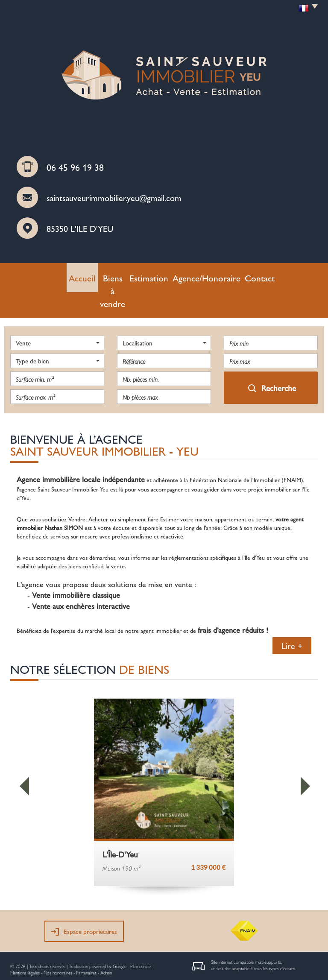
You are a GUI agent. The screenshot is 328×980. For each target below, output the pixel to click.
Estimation (158, 275)
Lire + (292, 616)
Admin (106, 943)
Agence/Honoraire (204, 275)
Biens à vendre (116, 275)
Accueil (78, 275)
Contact (248, 275)
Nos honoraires (58, 943)
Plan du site (141, 936)
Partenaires (86, 943)
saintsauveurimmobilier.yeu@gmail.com (114, 197)
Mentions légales (25, 943)
